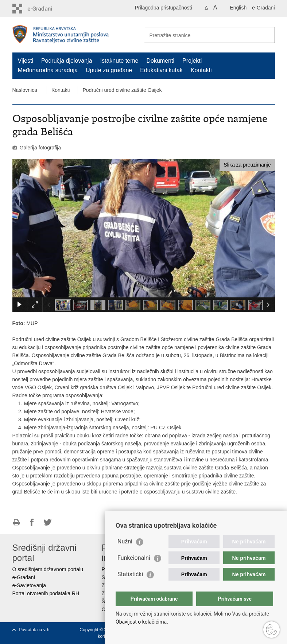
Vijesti (26, 61)
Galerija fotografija (40, 148)
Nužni (125, 541)
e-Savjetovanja (29, 585)
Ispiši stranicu (16, 522)
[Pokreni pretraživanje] (267, 35)
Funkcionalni (134, 558)
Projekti (192, 61)
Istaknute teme (119, 61)
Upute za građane (109, 70)
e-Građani (263, 8)
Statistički (130, 574)
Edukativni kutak (161, 70)
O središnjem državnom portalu (48, 569)
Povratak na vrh (34, 630)
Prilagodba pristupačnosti (163, 8)
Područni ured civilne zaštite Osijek (122, 90)
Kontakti (201, 70)
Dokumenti (160, 61)
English (238, 8)
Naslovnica (25, 90)
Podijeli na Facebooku (32, 522)
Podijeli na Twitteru (48, 522)
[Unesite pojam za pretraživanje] (201, 35)
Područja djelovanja (67, 61)
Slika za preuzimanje (247, 165)
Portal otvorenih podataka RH (46, 593)
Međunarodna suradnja (48, 70)
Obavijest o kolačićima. (142, 622)
